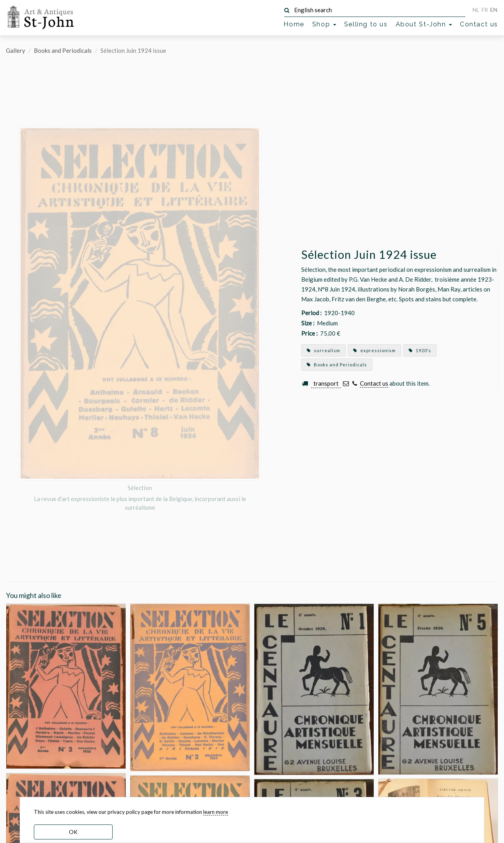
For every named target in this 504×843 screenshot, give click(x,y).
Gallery (16, 50)
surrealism (323, 350)
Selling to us (366, 24)
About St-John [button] (424, 24)
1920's (420, 350)
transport (326, 383)
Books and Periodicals (63, 50)
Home (294, 24)
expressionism (374, 350)
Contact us (479, 24)
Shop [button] (324, 24)
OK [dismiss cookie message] (73, 832)
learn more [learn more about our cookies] (216, 812)
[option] (140, 319)
